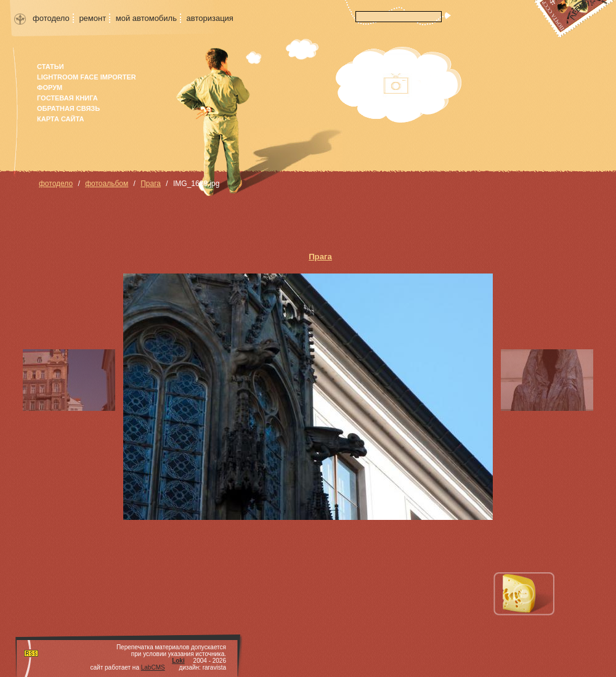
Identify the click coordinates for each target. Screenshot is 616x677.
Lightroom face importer (87, 77)
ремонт (92, 18)
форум (50, 87)
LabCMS (153, 667)
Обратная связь (68, 108)
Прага (151, 184)
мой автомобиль (146, 18)
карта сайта (60, 119)
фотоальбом (107, 184)
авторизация (210, 18)
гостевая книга (67, 98)
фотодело (51, 18)
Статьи (51, 67)
